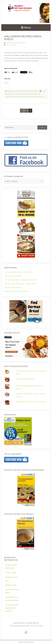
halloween (9, 97)
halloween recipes (30, 97)
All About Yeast (11, 585)
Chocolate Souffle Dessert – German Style (18, 272)
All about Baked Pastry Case (11, 566)
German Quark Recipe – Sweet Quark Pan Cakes (21, 280)
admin (24, 43)
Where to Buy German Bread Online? (17, 291)
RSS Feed (40, 626)
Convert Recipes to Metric (12, 591)
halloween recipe (18, 97)
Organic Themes (30, 626)
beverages (9, 94)
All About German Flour (12, 579)
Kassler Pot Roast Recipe (13, 288)
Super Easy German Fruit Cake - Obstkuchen (31, 402)
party (38, 97)
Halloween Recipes (32, 91)
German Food (17, 94)
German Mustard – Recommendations (12, 599)
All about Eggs (11, 573)
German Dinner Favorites (13, 276)
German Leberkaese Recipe (25, 379)
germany (37, 94)
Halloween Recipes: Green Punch (23, 38)
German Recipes (19, 91)
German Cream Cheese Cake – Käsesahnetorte (20, 284)
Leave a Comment (11, 45)
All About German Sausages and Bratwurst (12, 608)
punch (43, 97)
